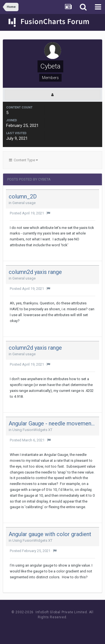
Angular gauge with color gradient (50, 534)
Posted (27, 213)
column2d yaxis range (35, 272)
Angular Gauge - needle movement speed (53, 423)
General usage (24, 203)
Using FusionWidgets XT (32, 430)
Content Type (23, 160)
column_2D (23, 196)
